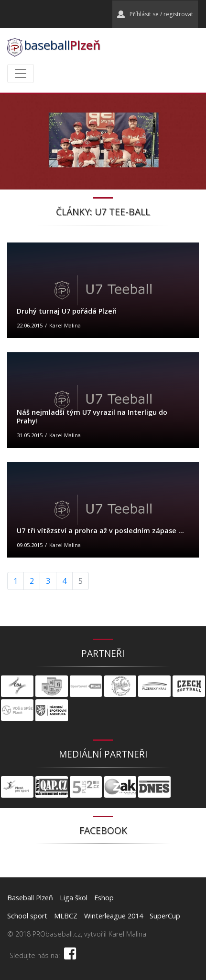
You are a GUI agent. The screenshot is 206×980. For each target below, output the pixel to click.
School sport (27, 916)
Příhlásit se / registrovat (155, 14)
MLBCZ (66, 916)
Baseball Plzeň (30, 898)
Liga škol (74, 898)
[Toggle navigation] (21, 74)
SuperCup (165, 916)
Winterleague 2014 (114, 916)
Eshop (104, 898)
